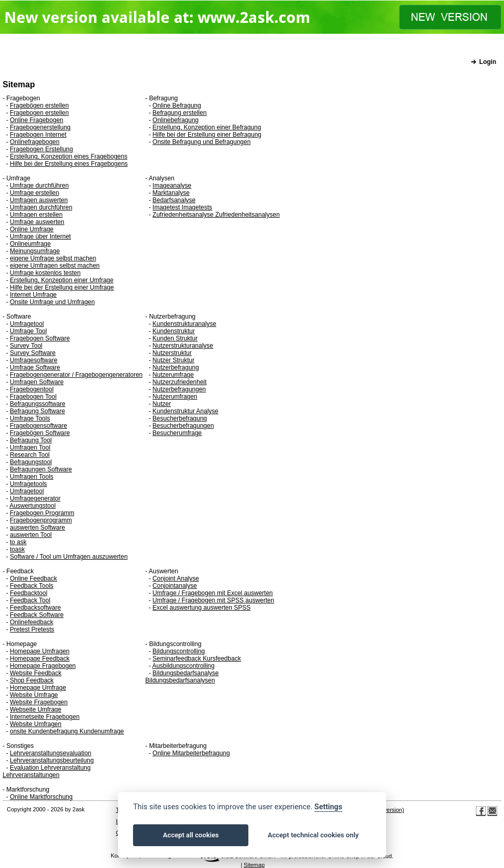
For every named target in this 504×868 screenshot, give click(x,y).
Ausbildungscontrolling (183, 666)
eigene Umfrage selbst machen (53, 258)
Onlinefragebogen (35, 142)
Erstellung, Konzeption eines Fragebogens (69, 156)
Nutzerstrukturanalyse (183, 346)
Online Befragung (177, 106)
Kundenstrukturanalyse (185, 324)
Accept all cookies (191, 835)
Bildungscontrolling (179, 651)
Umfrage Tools (30, 418)
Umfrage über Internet (40, 236)
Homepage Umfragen (40, 651)
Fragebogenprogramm (41, 520)
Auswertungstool (32, 506)
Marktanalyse (171, 193)
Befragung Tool (31, 440)
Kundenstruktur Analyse (186, 411)
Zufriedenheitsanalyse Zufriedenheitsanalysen (216, 215)
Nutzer (162, 404)
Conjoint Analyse (176, 578)
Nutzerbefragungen (180, 389)
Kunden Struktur (175, 338)
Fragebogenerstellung (40, 127)
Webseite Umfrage (36, 709)
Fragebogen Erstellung (41, 149)
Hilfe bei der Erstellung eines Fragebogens (69, 164)
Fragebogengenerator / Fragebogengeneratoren (76, 375)
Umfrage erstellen (35, 193)
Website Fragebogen (39, 702)
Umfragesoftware (34, 360)
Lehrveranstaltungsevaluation (51, 753)
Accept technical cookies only (313, 835)
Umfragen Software (37, 382)
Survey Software (33, 353)
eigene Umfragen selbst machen (55, 266)
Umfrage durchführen (39, 186)
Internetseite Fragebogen (45, 717)
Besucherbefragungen (183, 426)
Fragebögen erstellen (39, 106)
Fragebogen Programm (42, 513)
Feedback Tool (30, 600)
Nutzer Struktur (174, 360)
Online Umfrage (32, 229)
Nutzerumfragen (175, 397)
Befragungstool (31, 462)
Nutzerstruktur (172, 353)
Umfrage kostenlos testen (45, 273)
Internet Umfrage (33, 295)
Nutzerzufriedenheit (180, 382)
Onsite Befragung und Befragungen (202, 142)
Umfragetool (27, 324)
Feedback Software (37, 615)
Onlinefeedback (31, 622)
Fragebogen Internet (38, 135)
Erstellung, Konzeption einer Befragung (207, 127)
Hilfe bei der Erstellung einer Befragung (207, 135)
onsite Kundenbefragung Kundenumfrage (67, 731)
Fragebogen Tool (33, 397)
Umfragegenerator (35, 498)
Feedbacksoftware (35, 608)
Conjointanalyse (175, 586)
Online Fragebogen (37, 120)
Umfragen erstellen (36, 215)
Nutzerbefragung (176, 367)
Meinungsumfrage (35, 251)
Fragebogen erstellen (39, 113)
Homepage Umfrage (38, 688)
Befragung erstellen (180, 113)
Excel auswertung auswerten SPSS (202, 608)
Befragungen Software (41, 469)
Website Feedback (36, 673)
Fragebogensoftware (38, 426)
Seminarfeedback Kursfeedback (197, 659)
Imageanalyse (172, 186)
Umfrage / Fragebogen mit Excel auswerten (213, 593)
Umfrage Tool (28, 331)
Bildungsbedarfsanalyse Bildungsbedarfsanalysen (182, 677)
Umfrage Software (35, 367)
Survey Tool (26, 346)
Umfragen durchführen (41, 207)
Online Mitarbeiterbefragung (191, 753)
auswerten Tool (31, 535)
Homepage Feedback (40, 659)
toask (17, 549)
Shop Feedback (32, 680)
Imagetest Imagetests (183, 207)
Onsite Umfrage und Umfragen (52, 302)
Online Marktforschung (41, 797)
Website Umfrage (34, 695)
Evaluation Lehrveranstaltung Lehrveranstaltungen (47, 771)
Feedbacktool (29, 593)
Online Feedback (34, 578)
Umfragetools (28, 484)
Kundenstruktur (174, 331)
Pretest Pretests (32, 629)
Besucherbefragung (180, 418)
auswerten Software (37, 528)
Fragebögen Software (40, 433)
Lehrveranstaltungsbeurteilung (52, 760)
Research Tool (30, 455)
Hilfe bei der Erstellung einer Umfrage (62, 287)
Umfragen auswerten (39, 200)
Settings (328, 807)
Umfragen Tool (30, 448)
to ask (18, 542)
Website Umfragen (36, 724)
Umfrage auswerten (37, 222)
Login (488, 62)
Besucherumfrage (177, 433)
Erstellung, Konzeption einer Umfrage (62, 280)
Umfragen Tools (32, 477)
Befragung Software (37, 411)
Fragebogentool (32, 389)
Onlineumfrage (30, 244)
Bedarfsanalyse (174, 200)
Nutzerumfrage (173, 375)
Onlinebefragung (176, 120)
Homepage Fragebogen (43, 666)
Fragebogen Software (40, 338)
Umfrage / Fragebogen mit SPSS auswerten (214, 600)
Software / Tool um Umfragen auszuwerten (69, 557)
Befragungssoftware (38, 404)
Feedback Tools (32, 586)
